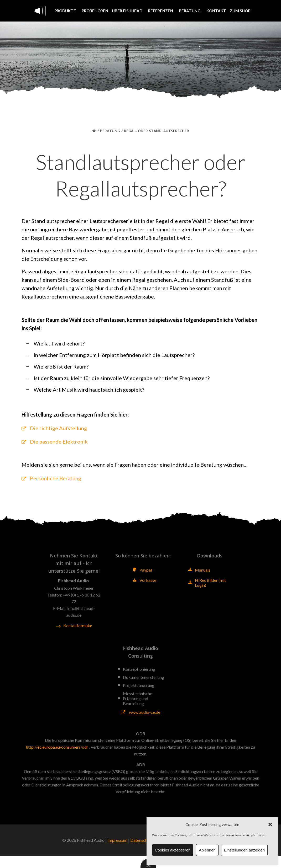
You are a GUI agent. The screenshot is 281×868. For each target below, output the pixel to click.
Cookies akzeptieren (173, 850)
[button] (270, 824)
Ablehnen (207, 850)
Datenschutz (142, 852)
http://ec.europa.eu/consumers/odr (57, 758)
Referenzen (162, 10)
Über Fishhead (128, 10)
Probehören (95, 10)
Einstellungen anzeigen (244, 850)
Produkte (66, 10)
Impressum (117, 852)
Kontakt (216, 10)
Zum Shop (240, 10)
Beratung (191, 10)
